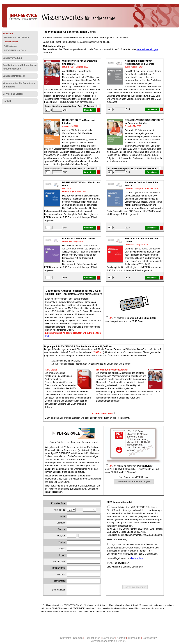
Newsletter (109, 638)
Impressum (134, 638)
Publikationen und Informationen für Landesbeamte (20, 67)
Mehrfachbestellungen (147, 49)
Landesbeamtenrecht (14, 76)
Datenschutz (137, 558)
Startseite (8, 34)
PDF (47, 336)
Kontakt (7, 101)
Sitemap (78, 638)
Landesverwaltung (12, 58)
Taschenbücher (11, 42)
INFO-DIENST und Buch (15, 50)
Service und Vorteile (13, 94)
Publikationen (10, 46)
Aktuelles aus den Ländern (16, 37)
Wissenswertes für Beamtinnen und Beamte (19, 85)
